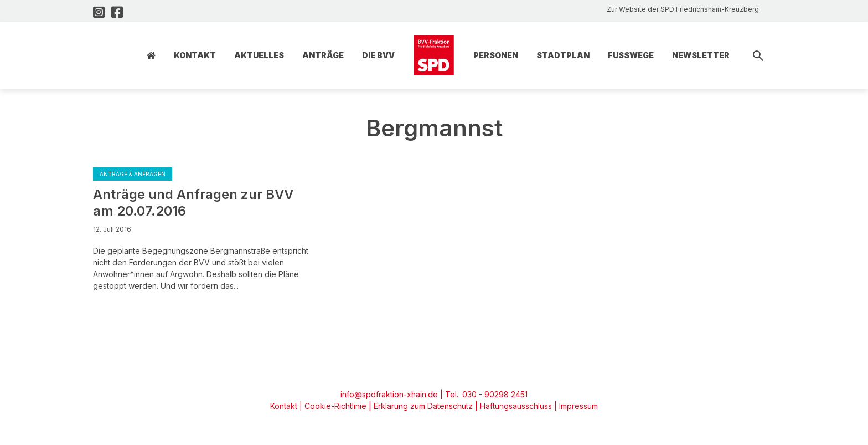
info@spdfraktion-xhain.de (389, 394)
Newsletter (701, 55)
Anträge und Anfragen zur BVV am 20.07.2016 (193, 203)
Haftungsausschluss (516, 406)
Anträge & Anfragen (133, 174)
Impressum (578, 406)
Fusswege (631, 55)
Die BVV (378, 55)
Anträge (323, 55)
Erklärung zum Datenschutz (423, 406)
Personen (496, 55)
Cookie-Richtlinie (335, 406)
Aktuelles (259, 55)
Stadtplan (563, 55)
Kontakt (195, 55)
